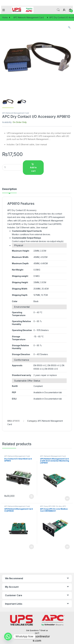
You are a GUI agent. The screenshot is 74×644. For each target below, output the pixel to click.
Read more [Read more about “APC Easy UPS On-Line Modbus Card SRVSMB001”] (67, 547)
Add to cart (33, 169)
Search (58, 10)
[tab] (9, 190)
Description (9, 189)
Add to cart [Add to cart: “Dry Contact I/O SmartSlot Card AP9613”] (31, 496)
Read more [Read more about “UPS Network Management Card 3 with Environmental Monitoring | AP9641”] (67, 498)
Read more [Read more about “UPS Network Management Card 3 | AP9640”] (31, 547)
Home (5, 17)
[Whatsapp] (8, 637)
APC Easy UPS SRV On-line (51, 506)
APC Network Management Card (28, 17)
